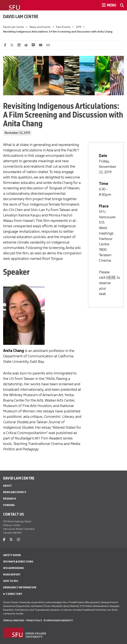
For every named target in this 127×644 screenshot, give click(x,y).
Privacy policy (34, 620)
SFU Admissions (13, 568)
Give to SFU (11, 581)
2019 (78, 27)
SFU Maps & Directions (18, 562)
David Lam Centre (21, 16)
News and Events (40, 27)
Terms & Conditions (14, 620)
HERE (111, 277)
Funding (9, 505)
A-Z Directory (13, 594)
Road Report (12, 574)
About (7, 486)
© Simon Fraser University (58, 620)
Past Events (63, 27)
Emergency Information (20, 587)
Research (10, 499)
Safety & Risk (12, 555)
